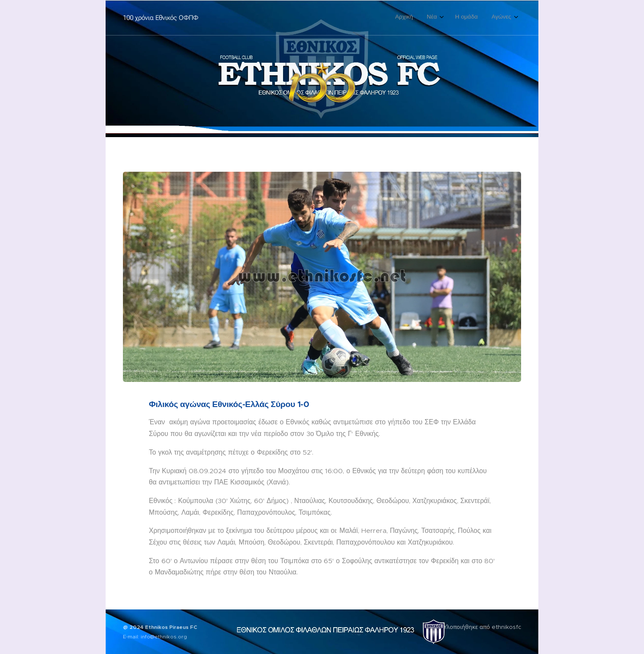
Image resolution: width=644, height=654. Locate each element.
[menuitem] (468, 18)
